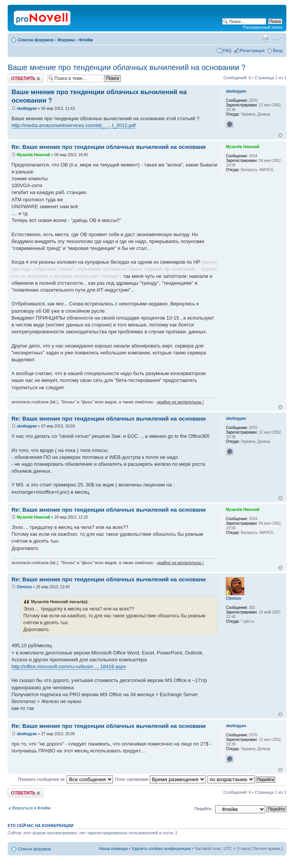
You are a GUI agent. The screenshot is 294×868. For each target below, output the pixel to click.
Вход (278, 51)
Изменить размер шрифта (277, 38)
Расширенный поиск (263, 27)
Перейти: (203, 809)
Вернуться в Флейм (31, 808)
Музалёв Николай (33, 155)
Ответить (26, 78)
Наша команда (113, 848)
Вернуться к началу (280, 135)
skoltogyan (27, 108)
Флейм (86, 40)
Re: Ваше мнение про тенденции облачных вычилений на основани (109, 147)
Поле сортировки (160, 779)
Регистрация (252, 51)
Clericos (24, 587)
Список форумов (36, 40)
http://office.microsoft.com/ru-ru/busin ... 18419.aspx (69, 666)
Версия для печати (265, 38)
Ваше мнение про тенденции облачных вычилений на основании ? (127, 67)
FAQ (227, 51)
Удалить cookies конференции (161, 848)
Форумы (66, 40)
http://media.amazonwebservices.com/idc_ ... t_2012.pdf (73, 125)
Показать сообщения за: (66, 779)
